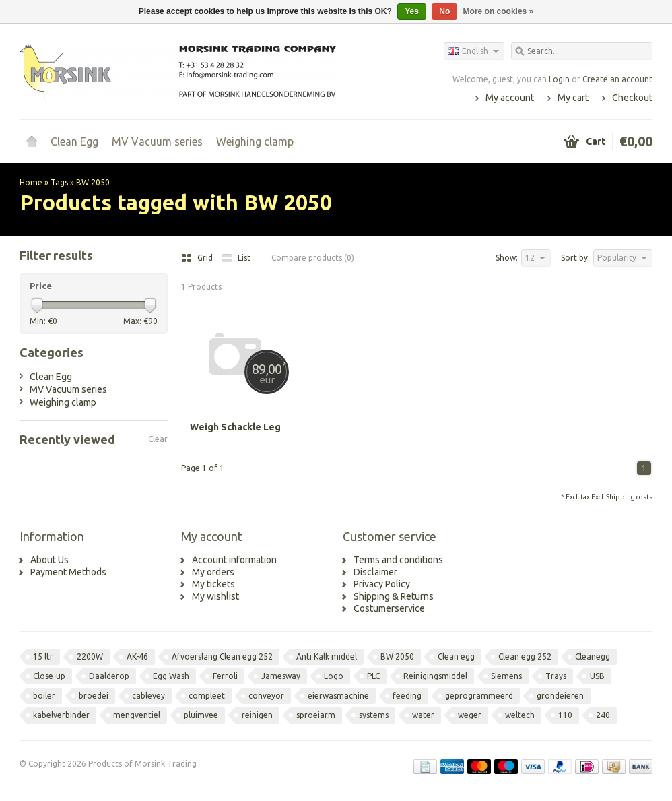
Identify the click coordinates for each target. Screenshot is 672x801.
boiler (44, 696)
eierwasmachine (338, 696)
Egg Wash (171, 676)
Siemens (506, 676)
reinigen (257, 715)
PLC (373, 676)
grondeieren (560, 696)
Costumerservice (389, 608)
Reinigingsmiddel (435, 676)
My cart (573, 98)
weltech (520, 715)
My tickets (213, 584)
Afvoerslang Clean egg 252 (222, 656)
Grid (198, 258)
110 (565, 715)
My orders (213, 572)
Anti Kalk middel (327, 656)
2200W (90, 656)
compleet (207, 696)
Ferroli (225, 676)
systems (374, 715)
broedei (94, 696)
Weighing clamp (255, 141)
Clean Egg (74, 141)
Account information (234, 560)
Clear (158, 439)
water (423, 715)
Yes (412, 11)
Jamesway (281, 676)
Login (559, 79)
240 (603, 715)
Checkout (632, 98)
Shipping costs (629, 497)
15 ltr (43, 656)
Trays (556, 676)
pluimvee (201, 715)
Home (32, 141)
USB (597, 676)
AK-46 (137, 656)
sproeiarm (316, 715)
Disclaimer (375, 572)
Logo (334, 676)
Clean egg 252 (525, 656)
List (236, 258)
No (444, 11)
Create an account (617, 79)
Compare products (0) (313, 258)
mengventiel (137, 715)
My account (510, 98)
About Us (49, 560)
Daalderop (109, 676)
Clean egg (456, 656)
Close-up (49, 676)
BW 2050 (93, 182)
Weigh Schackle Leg (235, 427)
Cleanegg (593, 656)
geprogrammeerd (479, 696)
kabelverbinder (61, 715)
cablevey (148, 696)
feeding (407, 696)
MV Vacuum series (157, 141)
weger (470, 715)
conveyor (266, 696)
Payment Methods (68, 572)
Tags (59, 182)
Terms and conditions (398, 560)
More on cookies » (499, 11)
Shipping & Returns (394, 596)
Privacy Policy (382, 584)
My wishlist (215, 596)
